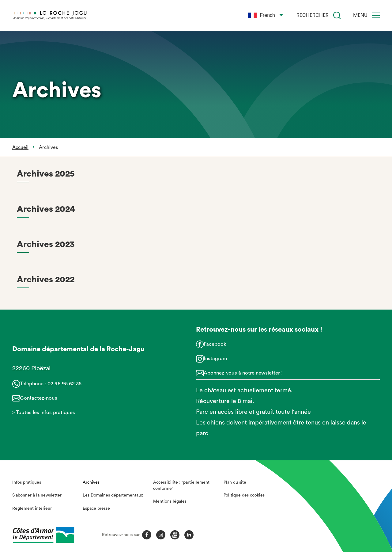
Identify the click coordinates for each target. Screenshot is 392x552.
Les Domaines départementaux (113, 495)
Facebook (215, 344)
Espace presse (96, 508)
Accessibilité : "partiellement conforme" (181, 485)
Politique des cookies (244, 495)
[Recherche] (337, 15)
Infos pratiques (27, 482)
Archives (91, 482)
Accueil (20, 147)
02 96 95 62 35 (64, 384)
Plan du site (235, 482)
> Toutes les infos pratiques (44, 412)
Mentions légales (170, 501)
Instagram (215, 358)
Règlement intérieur (32, 508)
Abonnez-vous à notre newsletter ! (243, 373)
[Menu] (376, 15)
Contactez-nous (39, 398)
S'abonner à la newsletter (37, 495)
